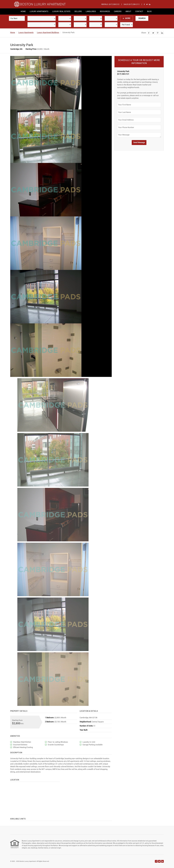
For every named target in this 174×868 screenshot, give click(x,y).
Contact (139, 11)
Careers (118, 11)
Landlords (91, 11)
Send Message (139, 142)
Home (23, 11)
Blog (149, 11)
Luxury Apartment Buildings (48, 32)
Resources (105, 11)
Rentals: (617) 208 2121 (111, 4)
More (127, 18)
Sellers (78, 11)
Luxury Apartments (39, 11)
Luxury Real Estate (61, 11)
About (128, 11)
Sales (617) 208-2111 (132, 4)
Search (142, 18)
